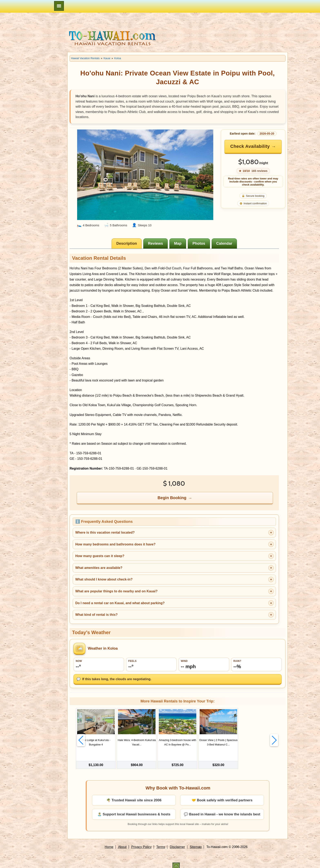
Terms (161, 842)
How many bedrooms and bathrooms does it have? (115, 544)
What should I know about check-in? (104, 579)
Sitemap (196, 842)
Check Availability (250, 146)
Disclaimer (177, 842)
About (122, 842)
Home (109, 842)
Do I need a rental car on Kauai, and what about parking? (120, 603)
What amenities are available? (99, 568)
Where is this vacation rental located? (105, 532)
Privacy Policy (141, 842)
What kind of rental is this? (96, 615)
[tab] (127, 243)
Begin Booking (172, 498)
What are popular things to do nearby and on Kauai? (116, 591)
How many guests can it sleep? (100, 556)
